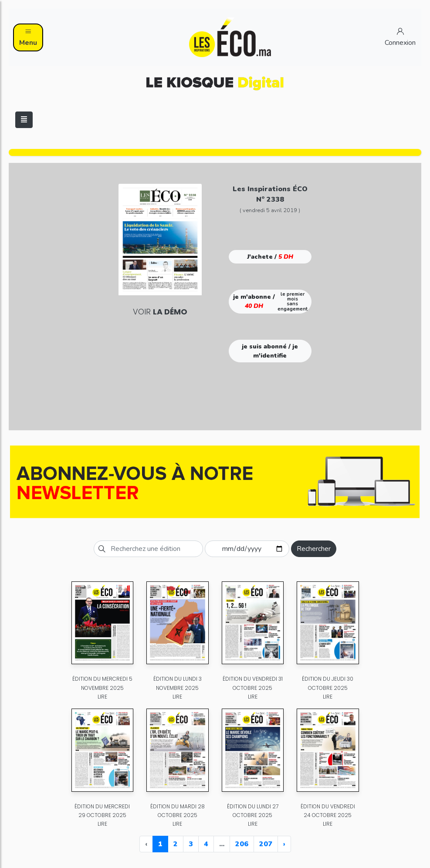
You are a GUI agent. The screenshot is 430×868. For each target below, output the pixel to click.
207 (266, 844)
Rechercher (314, 549)
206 (242, 844)
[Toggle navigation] (24, 120)
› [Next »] (284, 844)
